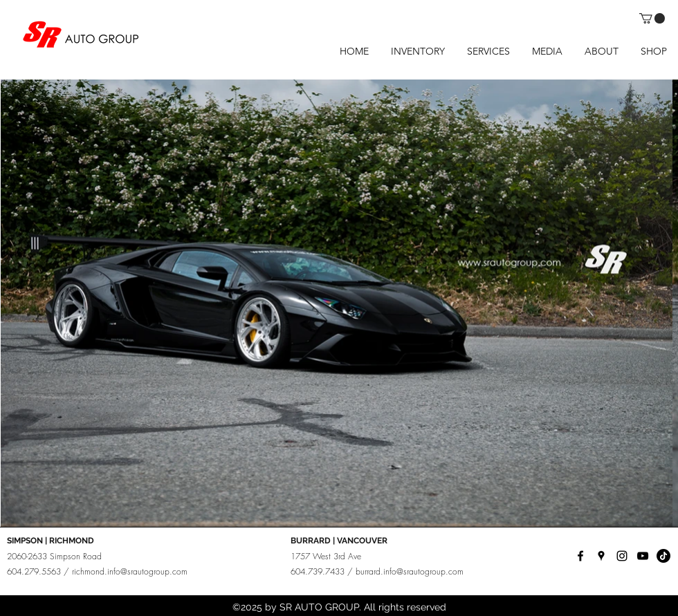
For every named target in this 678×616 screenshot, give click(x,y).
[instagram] (622, 556)
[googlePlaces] (601, 556)
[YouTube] (643, 556)
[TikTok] (663, 556)
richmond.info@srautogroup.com (130, 571)
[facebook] (580, 556)
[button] (652, 18)
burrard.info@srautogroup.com (410, 571)
